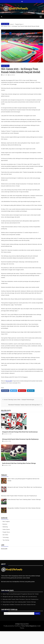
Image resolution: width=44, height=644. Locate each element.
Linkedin (31, 391)
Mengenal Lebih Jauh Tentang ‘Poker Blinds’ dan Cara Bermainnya (20, 432)
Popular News (5, 66)
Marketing (5, 527)
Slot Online (5, 535)
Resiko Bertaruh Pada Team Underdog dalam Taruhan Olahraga (19, 463)
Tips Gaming (6, 540)
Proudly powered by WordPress (12, 626)
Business (5, 524)
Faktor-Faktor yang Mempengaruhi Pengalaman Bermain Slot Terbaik (21, 594)
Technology (6, 537)
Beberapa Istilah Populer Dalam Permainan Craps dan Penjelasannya (20, 439)
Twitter (14, 391)
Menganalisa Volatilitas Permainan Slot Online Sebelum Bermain (19, 605)
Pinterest (22, 391)
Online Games (6, 529)
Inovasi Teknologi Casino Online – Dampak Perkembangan (19, 400)
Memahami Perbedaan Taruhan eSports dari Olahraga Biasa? (24, 405)
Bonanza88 (9, 381)
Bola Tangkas (6, 521)
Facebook (5, 391)
